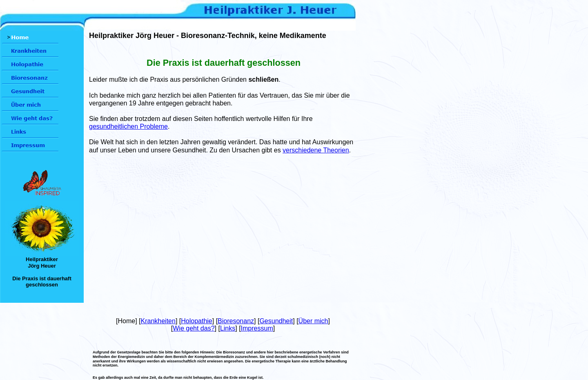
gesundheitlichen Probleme (128, 126)
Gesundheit (276, 321)
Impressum (257, 328)
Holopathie (197, 321)
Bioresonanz (236, 321)
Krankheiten (158, 321)
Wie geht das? (194, 328)
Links (228, 328)
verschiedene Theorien (316, 150)
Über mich (313, 321)
